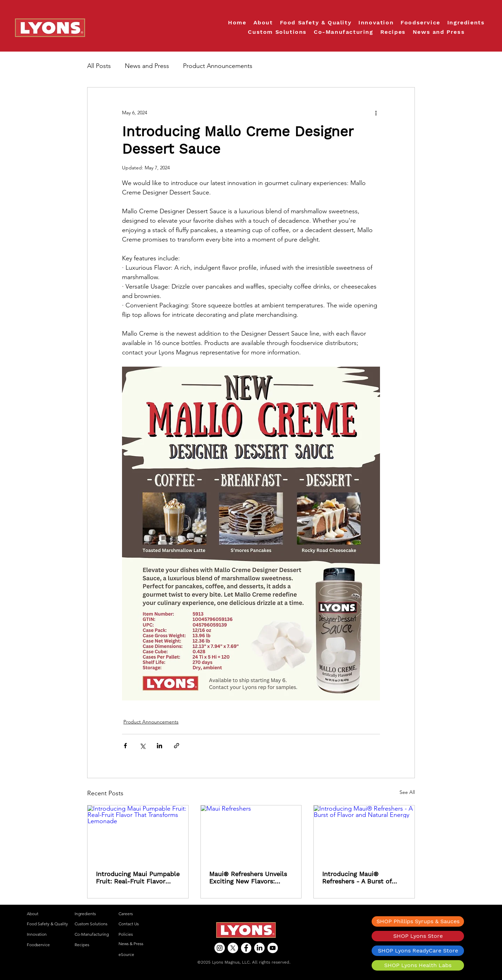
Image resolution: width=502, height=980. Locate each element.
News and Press (147, 66)
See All (407, 792)
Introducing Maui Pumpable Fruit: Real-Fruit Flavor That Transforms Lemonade (138, 878)
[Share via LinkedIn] (159, 746)
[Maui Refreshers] (251, 834)
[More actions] (376, 113)
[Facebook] (246, 948)
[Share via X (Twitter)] (142, 746)
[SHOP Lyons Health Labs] (418, 965)
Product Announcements (218, 66)
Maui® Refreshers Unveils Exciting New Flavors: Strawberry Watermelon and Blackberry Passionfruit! (248, 878)
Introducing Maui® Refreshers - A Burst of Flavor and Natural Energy (362, 878)
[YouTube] (273, 948)
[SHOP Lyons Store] (418, 936)
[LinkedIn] (259, 948)
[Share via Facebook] (125, 746)
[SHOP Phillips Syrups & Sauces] (418, 921)
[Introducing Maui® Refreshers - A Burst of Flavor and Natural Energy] (364, 834)
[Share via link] (177, 746)
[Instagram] (220, 948)
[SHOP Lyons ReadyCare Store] (418, 951)
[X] (233, 948)
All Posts (99, 66)
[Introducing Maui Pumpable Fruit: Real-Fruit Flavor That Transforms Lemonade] (138, 834)
